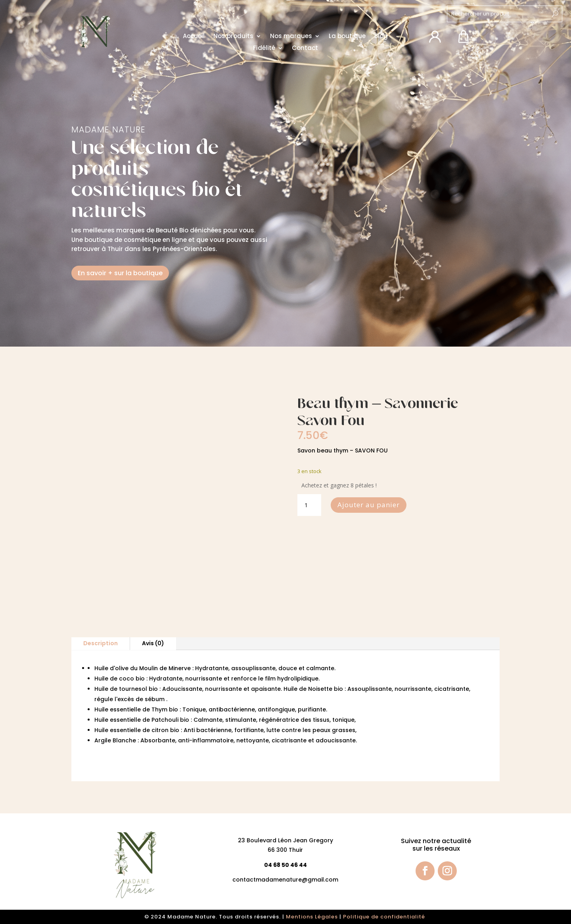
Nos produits (233, 37)
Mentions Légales (312, 917)
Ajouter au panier (369, 505)
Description (101, 643)
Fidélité (264, 49)
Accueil (194, 37)
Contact (305, 49)
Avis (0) (153, 643)
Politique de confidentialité (385, 917)
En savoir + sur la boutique (120, 273)
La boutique (347, 37)
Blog (381, 37)
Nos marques (291, 37)
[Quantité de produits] (309, 505)
